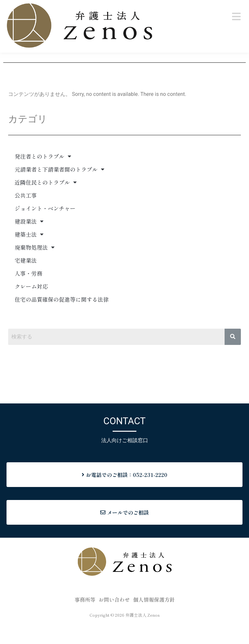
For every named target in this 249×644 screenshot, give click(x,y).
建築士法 (29, 257)
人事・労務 (28, 296)
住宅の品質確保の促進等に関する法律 (62, 322)
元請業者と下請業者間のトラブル (60, 192)
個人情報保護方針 (154, 622)
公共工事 (26, 218)
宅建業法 (26, 283)
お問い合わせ (114, 622)
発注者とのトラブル (43, 179)
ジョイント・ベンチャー (45, 231)
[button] (236, 17)
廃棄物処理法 (35, 270)
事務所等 (85, 622)
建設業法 (29, 244)
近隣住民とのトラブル (46, 205)
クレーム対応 (31, 309)
